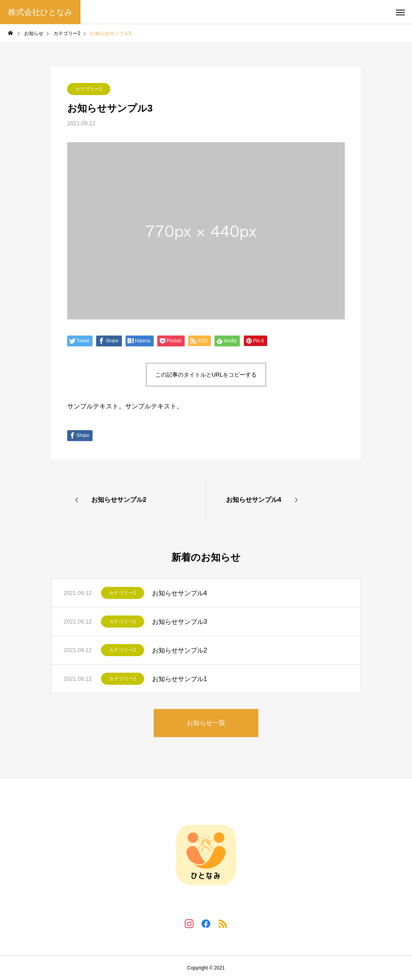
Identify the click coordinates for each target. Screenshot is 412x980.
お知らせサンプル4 (180, 593)
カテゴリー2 (89, 89)
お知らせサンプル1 (180, 679)
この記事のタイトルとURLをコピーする (206, 375)
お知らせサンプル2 (180, 650)
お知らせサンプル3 (180, 622)
